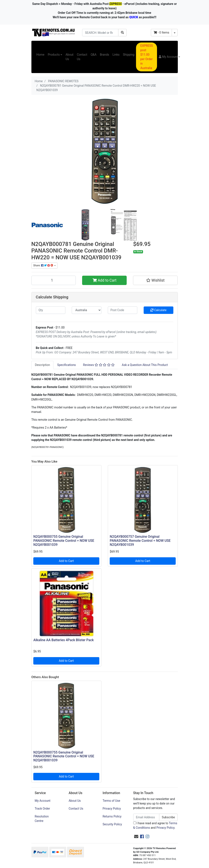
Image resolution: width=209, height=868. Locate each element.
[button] (169, 57)
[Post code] (123, 310)
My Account (43, 801)
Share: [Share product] (43, 265)
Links (116, 55)
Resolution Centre (42, 819)
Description (43, 365)
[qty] (51, 310)
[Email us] (136, 837)
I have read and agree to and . (155, 825)
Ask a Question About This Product (145, 365)
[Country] (87, 310)
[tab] (43, 365)
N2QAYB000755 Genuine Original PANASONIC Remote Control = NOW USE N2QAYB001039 (64, 541)
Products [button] (54, 55)
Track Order (42, 809)
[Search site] (122, 33)
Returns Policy (112, 816)
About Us (69, 57)
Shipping (129, 55)
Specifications (66, 365)
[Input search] (100, 33)
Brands (105, 55)
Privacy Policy (112, 809)
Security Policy (112, 824)
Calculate (159, 310)
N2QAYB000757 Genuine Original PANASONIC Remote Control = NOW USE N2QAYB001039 (140, 541)
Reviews (99, 365)
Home (41, 55)
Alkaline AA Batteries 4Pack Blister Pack (63, 640)
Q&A (93, 55)
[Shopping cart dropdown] (175, 33)
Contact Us (82, 57)
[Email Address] (146, 817)
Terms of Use (111, 801)
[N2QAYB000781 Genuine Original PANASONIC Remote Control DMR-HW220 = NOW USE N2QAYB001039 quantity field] (54, 280)
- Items (161, 32)
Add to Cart (104, 280)
